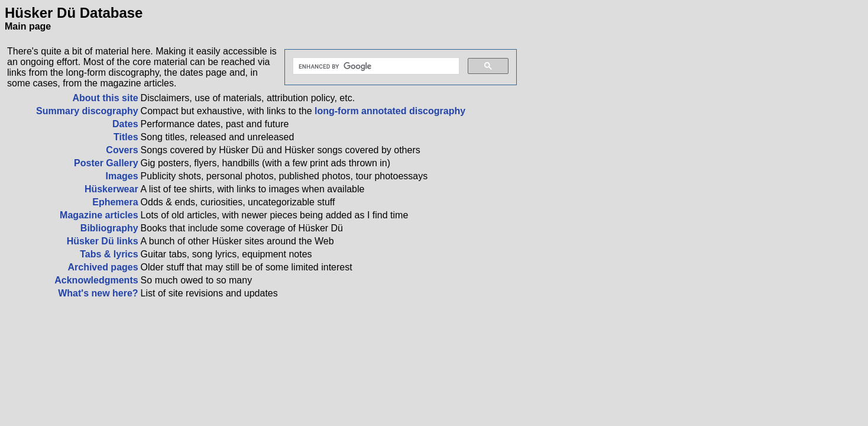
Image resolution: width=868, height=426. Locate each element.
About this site (106, 98)
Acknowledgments (96, 280)
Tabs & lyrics (109, 254)
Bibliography (109, 228)
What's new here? (98, 293)
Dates (125, 124)
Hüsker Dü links (103, 241)
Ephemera (115, 202)
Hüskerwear (111, 189)
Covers (122, 150)
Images (122, 176)
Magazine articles (99, 215)
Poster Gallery (106, 163)
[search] (375, 66)
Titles (126, 137)
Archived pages (103, 267)
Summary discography (87, 111)
